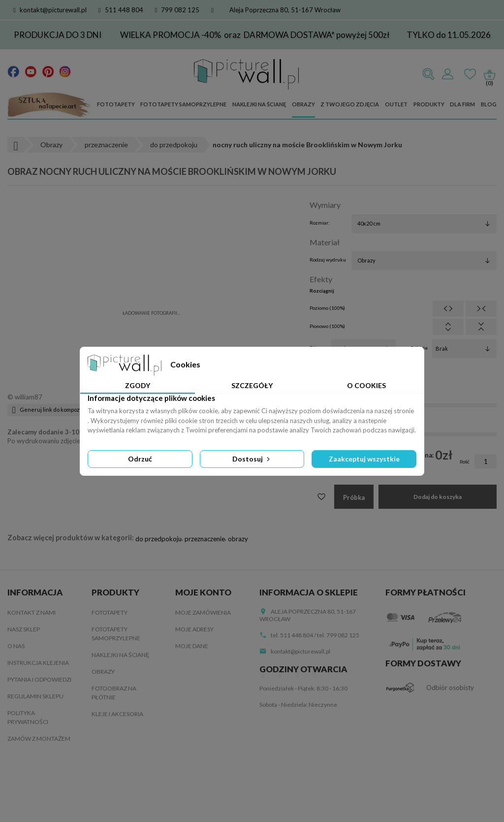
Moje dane (192, 646)
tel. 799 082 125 (338, 635)
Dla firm (462, 104)
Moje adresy (194, 629)
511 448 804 (121, 10)
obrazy (238, 539)
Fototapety (116, 104)
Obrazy (303, 104)
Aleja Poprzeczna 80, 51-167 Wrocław (285, 10)
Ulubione (470, 74)
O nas (16, 646)
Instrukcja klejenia (38, 663)
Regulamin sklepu (35, 696)
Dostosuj (252, 459)
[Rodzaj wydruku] (424, 261)
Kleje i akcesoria (117, 714)
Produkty (429, 104)
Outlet (396, 104)
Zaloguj (447, 74)
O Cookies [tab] (366, 385)
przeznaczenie (205, 539)
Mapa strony (27, 772)
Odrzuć (140, 459)
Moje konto (203, 592)
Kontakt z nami (31, 612)
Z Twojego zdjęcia (350, 104)
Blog (489, 104)
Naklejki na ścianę (259, 104)
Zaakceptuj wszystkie (364, 459)
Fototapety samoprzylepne (183, 104)
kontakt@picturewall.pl (50, 10)
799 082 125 (177, 10)
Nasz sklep (24, 629)
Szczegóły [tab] (252, 385)
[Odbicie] (464, 349)
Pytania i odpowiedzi (39, 679)
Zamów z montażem (39, 739)
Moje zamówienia (203, 612)
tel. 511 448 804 (292, 635)
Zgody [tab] (138, 385)
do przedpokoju (158, 539)
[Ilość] (486, 461)
